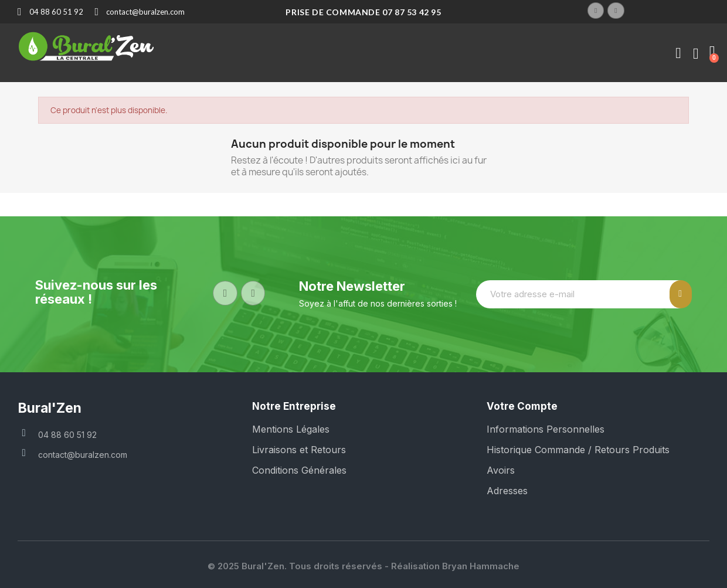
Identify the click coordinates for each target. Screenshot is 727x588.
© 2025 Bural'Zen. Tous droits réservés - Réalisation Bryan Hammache (363, 566)
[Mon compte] (678, 53)
